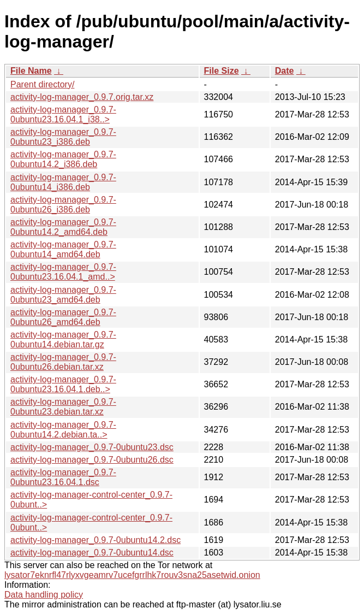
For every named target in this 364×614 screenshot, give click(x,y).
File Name (31, 71)
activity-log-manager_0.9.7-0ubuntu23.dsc (92, 447)
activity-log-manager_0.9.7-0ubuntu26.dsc (92, 460)
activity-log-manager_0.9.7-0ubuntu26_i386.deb (63, 205)
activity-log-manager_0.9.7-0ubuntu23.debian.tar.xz (63, 407)
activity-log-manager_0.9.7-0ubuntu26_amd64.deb (63, 317)
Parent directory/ (42, 84)
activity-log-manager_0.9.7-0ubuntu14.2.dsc (96, 540)
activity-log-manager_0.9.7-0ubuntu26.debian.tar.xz (63, 362)
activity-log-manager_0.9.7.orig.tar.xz (82, 97)
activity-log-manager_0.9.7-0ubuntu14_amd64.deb (63, 249)
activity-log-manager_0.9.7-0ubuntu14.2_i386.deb (63, 159)
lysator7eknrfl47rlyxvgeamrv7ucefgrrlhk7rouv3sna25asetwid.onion (132, 575)
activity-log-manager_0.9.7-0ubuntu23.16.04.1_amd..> (63, 272)
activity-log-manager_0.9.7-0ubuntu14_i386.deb (63, 182)
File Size (222, 71)
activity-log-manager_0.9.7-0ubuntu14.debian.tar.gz (63, 340)
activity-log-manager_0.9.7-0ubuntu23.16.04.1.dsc (63, 477)
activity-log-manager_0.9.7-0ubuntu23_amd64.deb (63, 295)
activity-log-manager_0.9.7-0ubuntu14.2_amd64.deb (63, 227)
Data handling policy (44, 595)
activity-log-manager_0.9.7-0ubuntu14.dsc (92, 553)
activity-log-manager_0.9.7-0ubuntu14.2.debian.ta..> (63, 430)
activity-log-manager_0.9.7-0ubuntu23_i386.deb (63, 137)
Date (285, 71)
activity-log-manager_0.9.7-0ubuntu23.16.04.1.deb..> (63, 384)
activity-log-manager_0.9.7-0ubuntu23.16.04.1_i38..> (63, 114)
